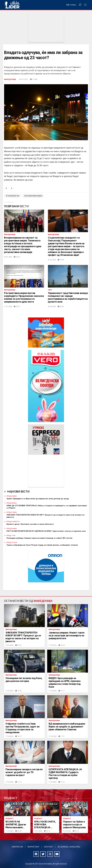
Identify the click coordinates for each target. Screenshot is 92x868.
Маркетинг (33, 847)
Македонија (10, 79)
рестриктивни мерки (34, 196)
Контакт (49, 847)
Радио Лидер (12, 5)
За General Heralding (69, 847)
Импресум (17, 847)
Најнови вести (18, 491)
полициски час (13, 196)
